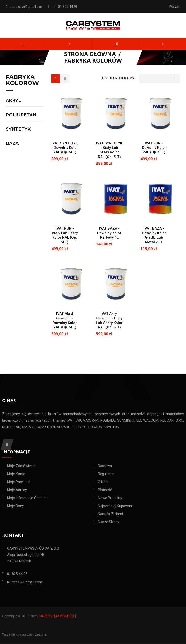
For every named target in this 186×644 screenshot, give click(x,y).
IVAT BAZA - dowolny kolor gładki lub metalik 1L (154, 235)
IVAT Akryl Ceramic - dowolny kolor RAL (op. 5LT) (65, 320)
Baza (12, 144)
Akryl (13, 101)
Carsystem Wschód (56, 617)
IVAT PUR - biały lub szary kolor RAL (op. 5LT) (65, 235)
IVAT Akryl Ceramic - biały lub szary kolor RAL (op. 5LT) (109, 320)
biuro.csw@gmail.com (27, 7)
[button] (70, 44)
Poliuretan (21, 115)
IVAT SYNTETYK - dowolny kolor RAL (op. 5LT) (65, 148)
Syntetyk (18, 129)
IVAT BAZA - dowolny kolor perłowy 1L (109, 233)
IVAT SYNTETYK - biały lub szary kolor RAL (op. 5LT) (109, 150)
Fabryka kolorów (22, 80)
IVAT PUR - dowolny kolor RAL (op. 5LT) (154, 148)
